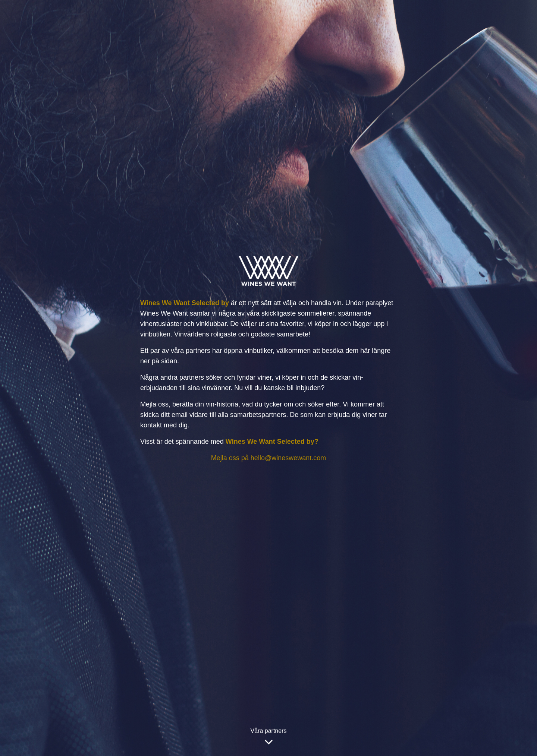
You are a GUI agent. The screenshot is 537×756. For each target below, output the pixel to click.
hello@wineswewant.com (288, 458)
